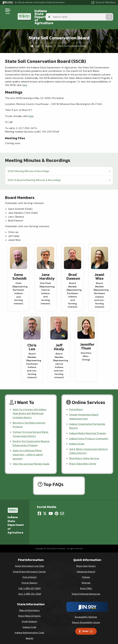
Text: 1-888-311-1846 (30, 592)
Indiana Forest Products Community (83, 433)
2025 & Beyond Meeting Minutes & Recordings (34, 171)
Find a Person (30, 575)
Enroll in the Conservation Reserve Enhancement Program (32, 436)
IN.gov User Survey (86, 564)
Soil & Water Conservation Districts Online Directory (84, 449)
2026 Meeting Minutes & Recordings (28, 162)
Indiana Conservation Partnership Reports (88, 418)
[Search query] (99, 12)
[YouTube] (51, 511)
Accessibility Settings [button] (86, 615)
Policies (86, 575)
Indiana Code (29, 625)
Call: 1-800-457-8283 (29, 586)
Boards (49, 37)
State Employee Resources (86, 592)
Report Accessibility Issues (86, 620)
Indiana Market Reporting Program (88, 426)
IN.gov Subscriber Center (83, 462)
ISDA (37, 37)
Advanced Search (86, 570)
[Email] (62, 511)
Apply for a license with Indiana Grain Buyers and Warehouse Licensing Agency (30, 405)
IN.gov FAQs (86, 586)
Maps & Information (29, 608)
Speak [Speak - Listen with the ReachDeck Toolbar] (85, 629)
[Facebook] (39, 511)
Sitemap (86, 581)
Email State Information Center (30, 570)
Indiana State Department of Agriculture (54, 12)
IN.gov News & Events (29, 614)
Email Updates (29, 619)
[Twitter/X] (45, 511)
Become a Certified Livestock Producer (29, 417)
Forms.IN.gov (76, 401)
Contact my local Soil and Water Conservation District (31, 427)
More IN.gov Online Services (85, 456)
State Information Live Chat (30, 564)
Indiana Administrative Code (29, 631)
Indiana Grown (77, 441)
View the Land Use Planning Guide (32, 458)
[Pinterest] (56, 511)
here (25, 76)
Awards (29, 636)
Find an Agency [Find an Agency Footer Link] (30, 581)
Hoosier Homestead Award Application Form (84, 408)
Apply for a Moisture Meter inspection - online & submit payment (29, 448)
